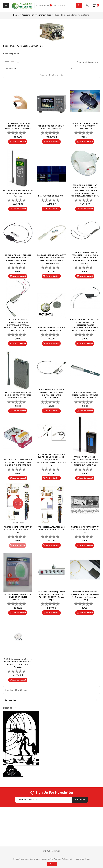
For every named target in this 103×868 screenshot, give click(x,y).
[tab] (7, 62)
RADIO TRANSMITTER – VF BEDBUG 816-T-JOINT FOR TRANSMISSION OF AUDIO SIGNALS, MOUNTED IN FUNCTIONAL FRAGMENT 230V (85, 191)
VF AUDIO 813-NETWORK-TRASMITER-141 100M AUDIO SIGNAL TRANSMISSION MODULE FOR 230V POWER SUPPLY (85, 258)
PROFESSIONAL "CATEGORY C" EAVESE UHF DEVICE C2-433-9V (18, 530)
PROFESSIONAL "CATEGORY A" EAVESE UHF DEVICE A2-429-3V (85, 530)
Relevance (40, 69)
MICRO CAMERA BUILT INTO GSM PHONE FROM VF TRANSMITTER (85, 126)
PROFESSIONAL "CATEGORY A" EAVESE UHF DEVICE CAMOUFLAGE (18, 597)
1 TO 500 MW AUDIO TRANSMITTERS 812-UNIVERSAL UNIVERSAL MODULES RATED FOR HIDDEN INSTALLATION (18, 325)
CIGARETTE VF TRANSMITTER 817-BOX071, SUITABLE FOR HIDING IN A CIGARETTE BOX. (18, 462)
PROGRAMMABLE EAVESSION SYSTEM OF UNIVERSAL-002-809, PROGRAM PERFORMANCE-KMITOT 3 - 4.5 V (51, 460)
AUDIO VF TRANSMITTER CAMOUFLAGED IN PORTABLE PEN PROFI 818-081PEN (85, 395)
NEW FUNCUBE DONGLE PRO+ (52, 196)
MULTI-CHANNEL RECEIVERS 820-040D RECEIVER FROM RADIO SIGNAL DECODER (18, 395)
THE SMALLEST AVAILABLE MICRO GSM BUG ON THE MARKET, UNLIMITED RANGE (18, 126)
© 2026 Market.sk (51, 851)
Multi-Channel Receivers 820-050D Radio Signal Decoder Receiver (18, 193)
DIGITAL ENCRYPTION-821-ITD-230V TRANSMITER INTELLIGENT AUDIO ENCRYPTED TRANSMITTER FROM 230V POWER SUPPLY (85, 325)
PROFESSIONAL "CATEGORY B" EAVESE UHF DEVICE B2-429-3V (51, 530)
